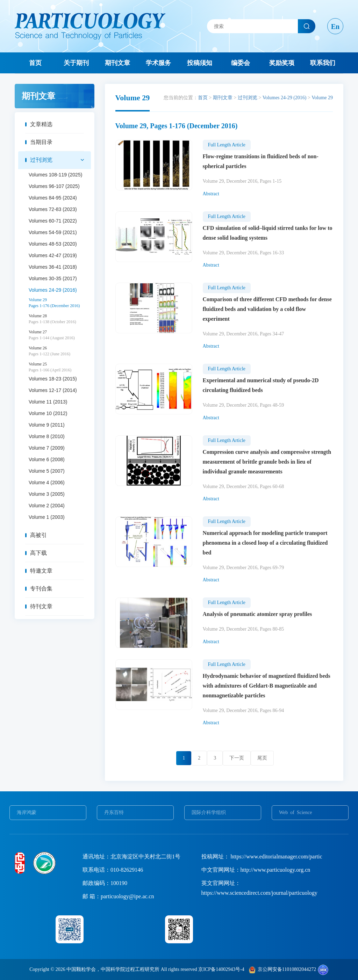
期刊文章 (117, 63)
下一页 (237, 758)
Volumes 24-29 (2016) (53, 290)
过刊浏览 (41, 160)
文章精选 (41, 124)
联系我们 (323, 63)
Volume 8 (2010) (47, 436)
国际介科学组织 (209, 812)
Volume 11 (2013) (48, 402)
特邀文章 (41, 571)
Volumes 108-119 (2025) (55, 175)
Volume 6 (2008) (47, 459)
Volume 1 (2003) (47, 517)
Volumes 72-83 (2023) (53, 209)
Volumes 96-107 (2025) (54, 186)
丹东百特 (114, 812)
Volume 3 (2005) (47, 494)
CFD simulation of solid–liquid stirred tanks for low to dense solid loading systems (268, 233)
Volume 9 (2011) (47, 425)
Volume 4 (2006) (47, 482)
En (335, 27)
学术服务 (158, 63)
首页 (35, 63)
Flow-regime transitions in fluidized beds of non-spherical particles (261, 161)
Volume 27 (60, 335)
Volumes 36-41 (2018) (53, 267)
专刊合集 (41, 589)
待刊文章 (41, 606)
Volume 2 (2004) (47, 506)
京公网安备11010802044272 (287, 969)
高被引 (38, 535)
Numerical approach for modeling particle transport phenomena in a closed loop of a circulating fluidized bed (265, 543)
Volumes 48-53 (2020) (53, 244)
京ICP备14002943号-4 (221, 969)
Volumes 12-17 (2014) (53, 390)
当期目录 (41, 142)
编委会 (241, 63)
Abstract (211, 194)
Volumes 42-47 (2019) (53, 255)
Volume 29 (60, 303)
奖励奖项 (282, 63)
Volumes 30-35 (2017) (53, 278)
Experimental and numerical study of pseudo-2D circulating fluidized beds (261, 385)
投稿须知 (200, 63)
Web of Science (296, 812)
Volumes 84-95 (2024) (53, 198)
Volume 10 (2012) (48, 413)
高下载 (38, 553)
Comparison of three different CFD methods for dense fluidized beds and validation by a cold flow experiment (267, 309)
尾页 (262, 758)
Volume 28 (60, 319)
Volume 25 (60, 367)
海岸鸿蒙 (27, 812)
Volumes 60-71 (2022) (53, 221)
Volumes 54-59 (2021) (53, 232)
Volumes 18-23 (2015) (53, 379)
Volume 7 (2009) (47, 448)
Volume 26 (60, 351)
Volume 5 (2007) (47, 471)
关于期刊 (76, 63)
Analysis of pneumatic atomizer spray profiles (257, 614)
